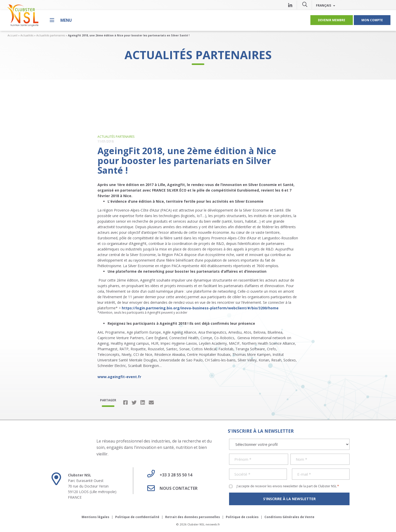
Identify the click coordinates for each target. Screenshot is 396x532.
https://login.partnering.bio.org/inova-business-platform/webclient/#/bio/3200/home (200, 308)
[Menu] (61, 20)
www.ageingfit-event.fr (119, 377)
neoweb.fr (213, 524)
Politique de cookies (242, 517)
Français (326, 5)
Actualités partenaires (51, 35)
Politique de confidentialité (137, 517)
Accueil (13, 35)
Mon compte (372, 20)
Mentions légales (95, 517)
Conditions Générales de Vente (289, 517)
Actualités (27, 35)
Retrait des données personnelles (193, 517)
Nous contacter (170, 488)
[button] (305, 4)
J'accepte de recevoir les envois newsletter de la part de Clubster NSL (288, 486)
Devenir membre (332, 20)
